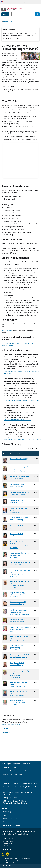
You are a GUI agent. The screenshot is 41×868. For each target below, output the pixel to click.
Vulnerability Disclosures (11, 825)
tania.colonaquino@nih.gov (18, 494)
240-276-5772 (14, 650)
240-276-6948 (14, 588)
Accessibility (7, 812)
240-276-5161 (14, 705)
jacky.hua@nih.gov (16, 555)
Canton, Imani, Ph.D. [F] (17, 484)
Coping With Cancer (10, 798)
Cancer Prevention (9, 767)
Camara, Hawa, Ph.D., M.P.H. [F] (20, 476)
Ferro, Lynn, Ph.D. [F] (17, 526)
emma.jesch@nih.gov (16, 574)
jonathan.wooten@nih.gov (18, 695)
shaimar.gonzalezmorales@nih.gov (20, 546)
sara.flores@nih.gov (16, 536)
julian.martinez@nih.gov (17, 604)
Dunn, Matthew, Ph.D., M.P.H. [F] (20, 518)
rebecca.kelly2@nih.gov (17, 595)
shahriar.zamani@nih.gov (18, 703)
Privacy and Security (10, 818)
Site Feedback (6, 846)
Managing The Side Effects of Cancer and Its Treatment (18, 793)
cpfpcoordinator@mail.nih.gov (12, 724)
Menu (5, 14)
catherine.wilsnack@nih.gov (18, 686)
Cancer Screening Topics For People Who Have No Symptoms (20, 788)
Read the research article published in (20, 400)
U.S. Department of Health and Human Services (16, 859)
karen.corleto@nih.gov (17, 502)
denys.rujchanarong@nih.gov (19, 657)
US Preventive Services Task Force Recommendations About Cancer (15, 802)
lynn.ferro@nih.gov (16, 528)
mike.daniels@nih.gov (17, 513)
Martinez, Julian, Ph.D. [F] (18, 602)
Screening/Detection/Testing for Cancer (17, 771)
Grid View (36, 449)
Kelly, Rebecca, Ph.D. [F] (18, 593)
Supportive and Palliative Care (13, 774)
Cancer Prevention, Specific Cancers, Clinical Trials (20, 783)
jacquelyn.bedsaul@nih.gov (18, 471)
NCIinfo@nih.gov (7, 843)
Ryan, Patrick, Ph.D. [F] (17, 663)
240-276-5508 (14, 557)
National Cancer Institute (9, 863)
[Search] (37, 14)
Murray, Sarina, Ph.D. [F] (18, 619)
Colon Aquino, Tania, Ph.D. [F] (19, 492)
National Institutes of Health (10, 861)
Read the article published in (22, 439)
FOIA (5, 815)
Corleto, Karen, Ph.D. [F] (18, 500)
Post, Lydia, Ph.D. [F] (16, 646)
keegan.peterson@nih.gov (18, 640)
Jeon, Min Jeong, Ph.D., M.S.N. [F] (20, 562)
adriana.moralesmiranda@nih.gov (20, 614)
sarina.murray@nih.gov (17, 621)
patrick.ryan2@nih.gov (17, 665)
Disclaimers (7, 822)
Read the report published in (17, 420)
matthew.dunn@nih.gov (17, 520)
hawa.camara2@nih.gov (17, 478)
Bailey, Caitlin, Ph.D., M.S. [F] (19, 459)
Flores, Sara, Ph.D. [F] (17, 534)
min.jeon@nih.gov (15, 564)
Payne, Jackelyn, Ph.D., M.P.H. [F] (20, 627)
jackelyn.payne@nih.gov (17, 629)
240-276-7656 (14, 548)
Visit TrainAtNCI (7, 330)
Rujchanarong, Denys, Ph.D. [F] (20, 655)
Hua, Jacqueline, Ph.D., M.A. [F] (20, 553)
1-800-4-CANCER (7, 841)
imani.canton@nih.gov (17, 486)
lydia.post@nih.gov (16, 648)
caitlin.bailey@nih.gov (16, 461)
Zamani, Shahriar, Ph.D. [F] (18, 701)
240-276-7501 (14, 631)
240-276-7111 (14, 576)
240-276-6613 (14, 597)
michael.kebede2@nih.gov (18, 586)
